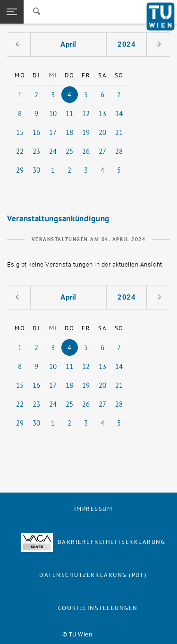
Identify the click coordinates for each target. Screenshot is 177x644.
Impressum (93, 509)
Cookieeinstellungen (98, 608)
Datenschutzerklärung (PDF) (93, 575)
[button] (12, 12)
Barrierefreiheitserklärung (93, 542)
